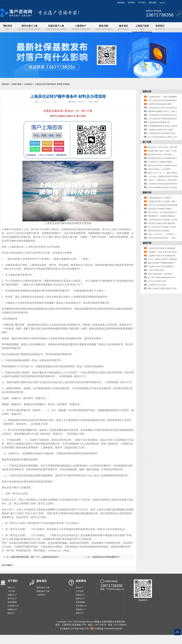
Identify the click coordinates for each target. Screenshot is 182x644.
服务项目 (42, 581)
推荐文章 (147, 92)
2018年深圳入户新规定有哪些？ (161, 162)
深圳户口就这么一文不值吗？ (160, 169)
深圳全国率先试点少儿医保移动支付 (162, 158)
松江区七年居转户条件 (157, 281)
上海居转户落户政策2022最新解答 (162, 248)
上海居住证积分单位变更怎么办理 (162, 133)
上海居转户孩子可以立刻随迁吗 (161, 267)
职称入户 (11, 613)
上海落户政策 (16, 84)
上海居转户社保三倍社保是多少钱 (162, 256)
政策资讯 (81, 581)
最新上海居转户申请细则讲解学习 (162, 263)
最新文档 (147, 193)
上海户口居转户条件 (156, 270)
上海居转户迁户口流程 (157, 285)
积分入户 (11, 588)
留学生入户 (12, 599)
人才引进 (11, 591)
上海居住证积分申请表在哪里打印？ (106, 557)
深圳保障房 (12, 602)
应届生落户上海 (43, 591)
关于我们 (142, 3)
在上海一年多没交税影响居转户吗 (162, 277)
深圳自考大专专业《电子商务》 (161, 155)
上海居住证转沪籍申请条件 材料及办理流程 (52, 84)
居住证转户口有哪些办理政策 (160, 209)
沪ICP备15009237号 (80, 629)
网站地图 (153, 3)
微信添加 (121, 3)
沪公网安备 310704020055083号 (107, 629)
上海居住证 (28, 84)
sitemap (162, 3)
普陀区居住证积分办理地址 (159, 231)
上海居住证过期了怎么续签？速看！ (162, 201)
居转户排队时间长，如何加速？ (161, 274)
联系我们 (132, 3)
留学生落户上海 (43, 588)
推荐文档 (147, 243)
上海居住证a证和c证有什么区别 (161, 130)
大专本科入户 (13, 606)
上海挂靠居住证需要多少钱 (159, 122)
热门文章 (147, 142)
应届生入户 (12, 595)
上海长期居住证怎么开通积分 (160, 198)
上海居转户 (41, 595)
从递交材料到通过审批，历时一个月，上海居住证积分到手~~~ (36, 557)
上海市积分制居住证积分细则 (160, 104)
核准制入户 (12, 609)
